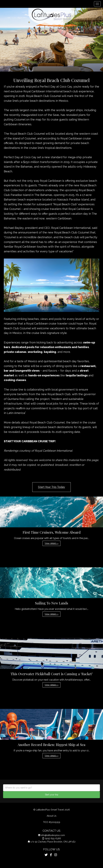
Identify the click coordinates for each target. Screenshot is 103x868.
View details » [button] (51, 543)
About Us (52, 816)
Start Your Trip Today (51, 487)
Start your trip (52, 795)
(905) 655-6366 (53, 838)
